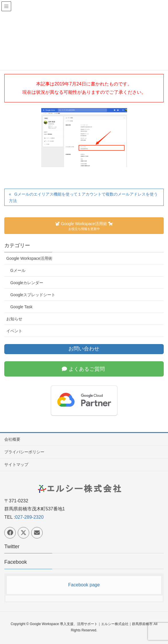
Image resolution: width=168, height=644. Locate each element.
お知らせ (14, 319)
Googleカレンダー (27, 283)
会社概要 (12, 439)
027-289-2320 (29, 517)
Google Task (21, 307)
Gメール (18, 270)
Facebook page (84, 585)
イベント (14, 331)
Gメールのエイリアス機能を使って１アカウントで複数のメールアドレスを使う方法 (83, 197)
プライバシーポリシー (24, 452)
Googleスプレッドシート (33, 295)
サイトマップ (16, 465)
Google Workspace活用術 (29, 258)
